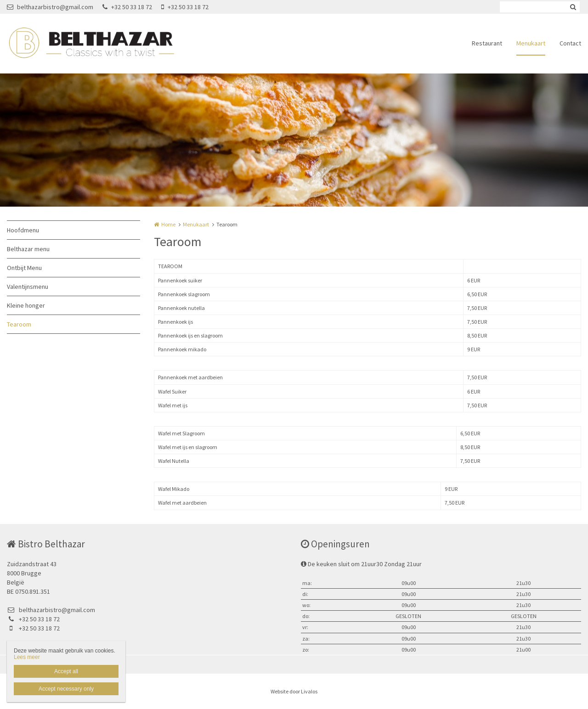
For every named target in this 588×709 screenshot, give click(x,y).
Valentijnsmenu (28, 287)
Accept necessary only (66, 689)
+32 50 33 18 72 (127, 7)
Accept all (66, 671)
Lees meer (27, 657)
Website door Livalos (294, 691)
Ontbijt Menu (24, 268)
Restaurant (487, 43)
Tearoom (19, 324)
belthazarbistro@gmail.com (50, 7)
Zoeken (573, 7)
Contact (570, 43)
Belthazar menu (28, 249)
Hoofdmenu (23, 230)
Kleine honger (26, 305)
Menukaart (531, 43)
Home (168, 224)
